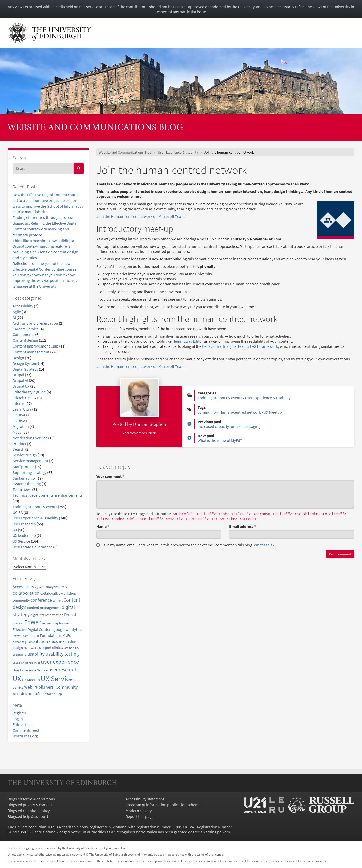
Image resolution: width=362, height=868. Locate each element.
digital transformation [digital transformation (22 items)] (47, 615)
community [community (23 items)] (21, 600)
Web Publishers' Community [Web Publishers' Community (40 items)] (51, 687)
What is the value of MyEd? (220, 440)
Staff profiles (23, 467)
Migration (21, 426)
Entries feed (23, 724)
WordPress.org (25, 736)
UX (15, 530)
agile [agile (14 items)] (38, 587)
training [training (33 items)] (20, 654)
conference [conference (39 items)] (41, 600)
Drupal (18, 375)
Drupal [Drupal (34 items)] (70, 615)
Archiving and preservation (35, 323)
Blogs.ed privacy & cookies (30, 805)
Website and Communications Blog (95, 128)
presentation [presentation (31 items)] (36, 641)
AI (14, 317)
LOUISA (19, 415)
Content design (25, 340)
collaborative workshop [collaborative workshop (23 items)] (58, 593)
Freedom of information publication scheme (163, 805)
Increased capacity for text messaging (229, 426)
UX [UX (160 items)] (17, 679)
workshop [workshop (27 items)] (54, 693)
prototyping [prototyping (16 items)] (56, 642)
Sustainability (24, 478)
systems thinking (27, 484)
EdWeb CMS (23, 398)
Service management (30, 461)
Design (18, 358)
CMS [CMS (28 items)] (63, 587)
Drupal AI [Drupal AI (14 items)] (18, 624)
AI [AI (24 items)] (43, 587)
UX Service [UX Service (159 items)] (57, 679)
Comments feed (26, 730)
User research (24, 524)
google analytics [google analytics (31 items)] (68, 630)
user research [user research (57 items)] (63, 670)
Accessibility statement (145, 799)
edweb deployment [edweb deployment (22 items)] (57, 623)
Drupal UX (21, 386)
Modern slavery (139, 811)
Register (19, 713)
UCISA (18, 512)
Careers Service (26, 329)
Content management (31, 352)
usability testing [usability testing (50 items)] (62, 654)
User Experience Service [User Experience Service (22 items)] (30, 670)
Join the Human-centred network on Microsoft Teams (141, 216)
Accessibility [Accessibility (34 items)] (23, 587)
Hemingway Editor (188, 341)
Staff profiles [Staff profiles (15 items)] (31, 648)
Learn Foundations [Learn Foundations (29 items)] (46, 635)
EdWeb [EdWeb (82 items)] (33, 622)
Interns (19, 403)
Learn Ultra (22, 409)
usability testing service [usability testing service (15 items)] (26, 663)
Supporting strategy (29, 472)
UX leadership (24, 535)
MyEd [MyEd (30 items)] (67, 635)
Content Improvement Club (35, 346)
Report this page (140, 816)
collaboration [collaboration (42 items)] (26, 593)
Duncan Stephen (150, 424)
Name (103, 526)
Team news (22, 489)
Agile (17, 312)
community (207, 412)
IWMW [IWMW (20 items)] (17, 636)
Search (18, 449)
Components (24, 334)
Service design (25, 455)
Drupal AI (20, 380)
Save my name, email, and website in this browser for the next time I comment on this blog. (185, 545)
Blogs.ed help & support (28, 816)
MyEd (17, 432)
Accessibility (23, 306)
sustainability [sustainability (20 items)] (70, 648)
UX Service (21, 541)
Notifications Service (30, 438)
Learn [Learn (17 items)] (25, 636)
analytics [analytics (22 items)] (52, 587)
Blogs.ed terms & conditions (31, 799)
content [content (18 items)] (58, 600)
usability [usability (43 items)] (36, 654)
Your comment (110, 476)
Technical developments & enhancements (48, 495)
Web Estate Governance (32, 547)
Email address (242, 526)
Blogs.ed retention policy (29, 811)
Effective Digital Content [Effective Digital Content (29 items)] (33, 629)
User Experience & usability (35, 518)
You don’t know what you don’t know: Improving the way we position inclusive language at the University (46, 281)
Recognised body (130, 832)
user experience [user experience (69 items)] (60, 662)
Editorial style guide (29, 392)
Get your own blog (113, 848)
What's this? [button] (264, 545)
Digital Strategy (25, 369)
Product (19, 444)
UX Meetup (273, 412)
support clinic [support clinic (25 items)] (50, 647)
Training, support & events (35, 507)
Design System (25, 363)
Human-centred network (240, 412)
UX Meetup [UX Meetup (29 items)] (31, 680)
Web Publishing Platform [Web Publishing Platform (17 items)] (28, 694)
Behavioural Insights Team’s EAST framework (240, 346)
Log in (18, 719)
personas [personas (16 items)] (18, 642)
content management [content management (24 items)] (44, 608)
